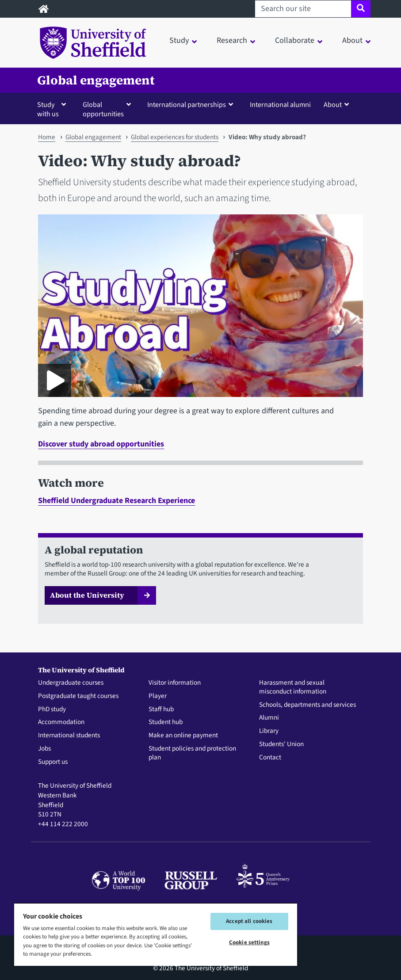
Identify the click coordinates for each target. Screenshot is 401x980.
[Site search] (361, 9)
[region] (156, 934)
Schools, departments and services (307, 705)
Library (269, 731)
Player (158, 696)
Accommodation (61, 722)
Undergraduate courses (71, 683)
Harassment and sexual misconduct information (293, 687)
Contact (270, 758)
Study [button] (179, 40)
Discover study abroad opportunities (101, 444)
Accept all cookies (249, 921)
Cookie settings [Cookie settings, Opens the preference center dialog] (249, 942)
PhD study (52, 709)
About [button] (352, 40)
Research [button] (232, 40)
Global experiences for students (175, 137)
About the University (87, 595)
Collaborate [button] (295, 40)
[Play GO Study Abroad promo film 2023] (55, 380)
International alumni (280, 105)
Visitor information (175, 683)
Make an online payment (183, 736)
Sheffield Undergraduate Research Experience (116, 501)
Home (47, 137)
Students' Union (281, 744)
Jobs (44, 749)
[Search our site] (303, 9)
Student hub (166, 722)
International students (69, 736)
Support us (53, 762)
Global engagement (96, 80)
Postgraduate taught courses (78, 696)
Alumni (269, 718)
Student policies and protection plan (192, 753)
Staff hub (161, 709)
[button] (53, 109)
